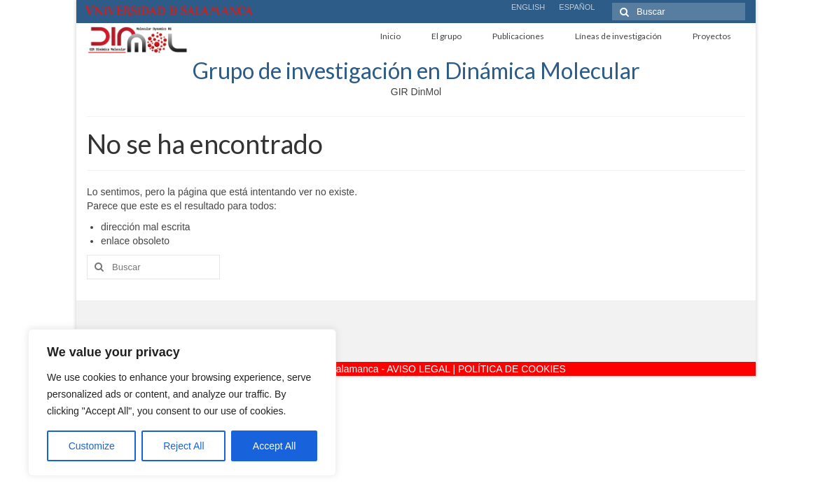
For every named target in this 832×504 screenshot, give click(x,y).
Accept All (274, 446)
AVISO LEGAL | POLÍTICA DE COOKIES (476, 369)
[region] (182, 402)
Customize (92, 446)
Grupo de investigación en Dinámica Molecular (416, 70)
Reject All (183, 446)
